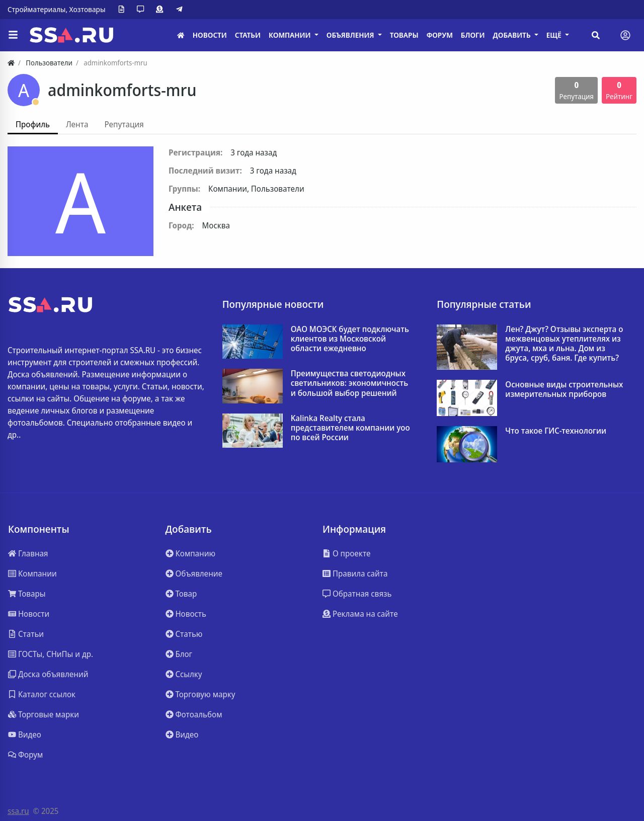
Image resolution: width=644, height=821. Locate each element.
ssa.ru (18, 811)
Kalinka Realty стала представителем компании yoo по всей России (350, 428)
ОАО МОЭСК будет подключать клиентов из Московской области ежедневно (350, 339)
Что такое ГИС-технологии (556, 431)
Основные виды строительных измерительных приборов (564, 389)
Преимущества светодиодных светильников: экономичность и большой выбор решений (349, 383)
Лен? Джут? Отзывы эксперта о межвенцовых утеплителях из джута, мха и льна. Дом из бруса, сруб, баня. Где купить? (564, 344)
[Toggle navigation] (625, 35)
